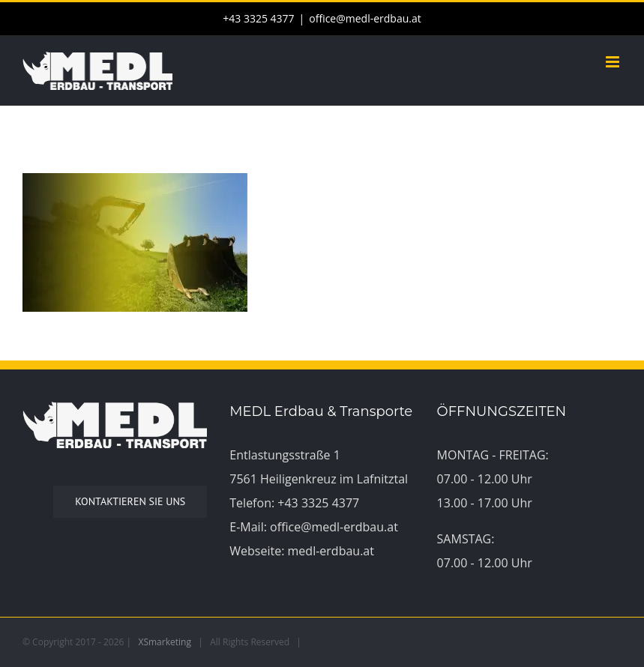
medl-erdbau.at (331, 551)
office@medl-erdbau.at (365, 18)
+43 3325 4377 (318, 503)
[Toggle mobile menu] (614, 62)
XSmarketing (165, 642)
